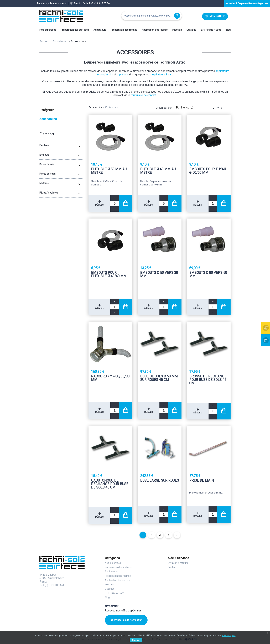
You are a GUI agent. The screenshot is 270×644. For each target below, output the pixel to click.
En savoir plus (229, 636)
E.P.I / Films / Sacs (211, 30)
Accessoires (48, 119)
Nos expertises (48, 30)
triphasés (122, 74)
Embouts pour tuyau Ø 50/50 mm (208, 171)
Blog (228, 30)
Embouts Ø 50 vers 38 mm (159, 274)
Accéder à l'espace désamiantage (245, 3)
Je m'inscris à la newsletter (126, 620)
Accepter (136, 640)
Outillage (191, 30)
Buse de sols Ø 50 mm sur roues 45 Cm (159, 378)
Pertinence (185, 108)
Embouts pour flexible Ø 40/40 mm (109, 274)
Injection (177, 30)
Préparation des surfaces (75, 30)
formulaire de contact (143, 95)
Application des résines (155, 30)
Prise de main (202, 481)
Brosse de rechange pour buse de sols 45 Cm (208, 380)
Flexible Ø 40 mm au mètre (158, 171)
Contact (172, 567)
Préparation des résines (124, 30)
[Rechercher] (152, 16)
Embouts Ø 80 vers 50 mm (208, 274)
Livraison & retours (178, 563)
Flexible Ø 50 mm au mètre (109, 171)
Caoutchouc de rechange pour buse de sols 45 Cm (110, 484)
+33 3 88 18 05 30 (100, 3)
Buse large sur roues (160, 481)
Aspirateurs (100, 30)
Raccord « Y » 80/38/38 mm (110, 378)
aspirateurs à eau (162, 74)
